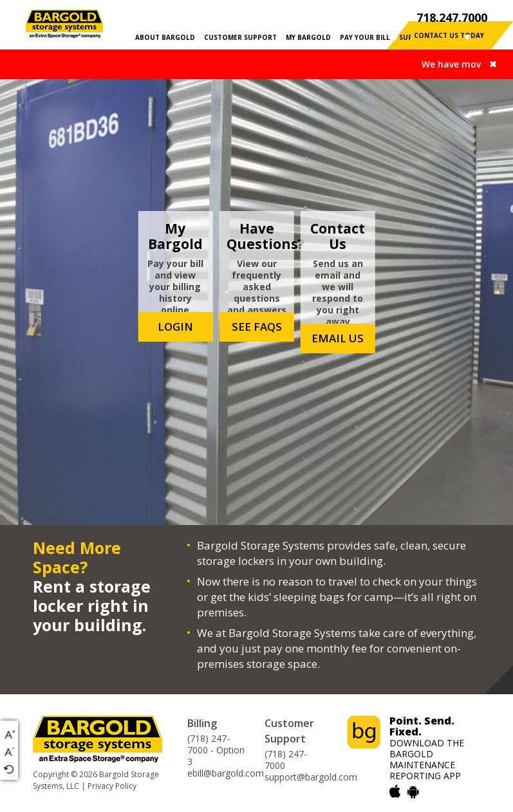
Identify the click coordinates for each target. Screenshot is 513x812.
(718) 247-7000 (286, 760)
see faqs (257, 327)
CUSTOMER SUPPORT (240, 37)
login (175, 327)
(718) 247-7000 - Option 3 (216, 750)
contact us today (449, 35)
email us (338, 338)
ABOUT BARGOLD (165, 37)
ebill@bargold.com (226, 773)
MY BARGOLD (308, 37)
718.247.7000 (452, 17)
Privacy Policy (112, 786)
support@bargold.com (311, 777)
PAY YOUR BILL (365, 37)
